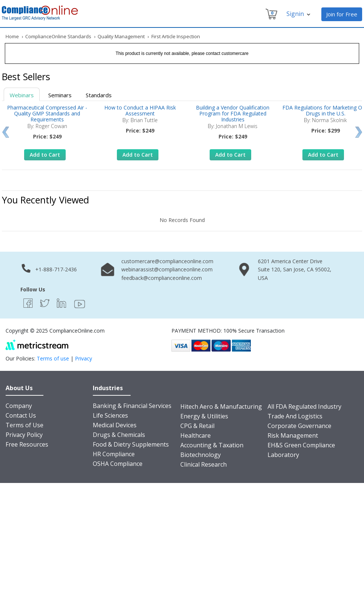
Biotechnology (201, 455)
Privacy (83, 358)
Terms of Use (24, 425)
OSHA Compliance (118, 464)
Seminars (60, 95)
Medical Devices (115, 425)
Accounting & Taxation (212, 445)
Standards (99, 95)
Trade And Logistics (295, 416)
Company (19, 406)
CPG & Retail (197, 426)
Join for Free (342, 14)
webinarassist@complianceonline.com (167, 269)
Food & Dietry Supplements (131, 444)
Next (359, 132)
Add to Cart (45, 155)
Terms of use (53, 358)
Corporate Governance (299, 426)
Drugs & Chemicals (119, 435)
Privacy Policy (24, 435)
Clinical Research (204, 464)
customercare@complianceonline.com (167, 261)
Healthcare (196, 435)
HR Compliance (114, 454)
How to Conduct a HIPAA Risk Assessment (140, 110)
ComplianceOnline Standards (58, 36)
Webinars (22, 95)
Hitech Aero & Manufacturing (221, 406)
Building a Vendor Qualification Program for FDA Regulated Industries (233, 113)
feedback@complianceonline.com (162, 278)
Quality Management (121, 36)
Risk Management (293, 435)
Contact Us (21, 415)
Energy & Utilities (204, 416)
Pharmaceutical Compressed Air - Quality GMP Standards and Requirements (47, 113)
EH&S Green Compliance (301, 445)
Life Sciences (110, 415)
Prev (5, 132)
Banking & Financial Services (132, 406)
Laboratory (283, 455)
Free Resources (27, 444)
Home (12, 36)
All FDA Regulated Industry (304, 406)
